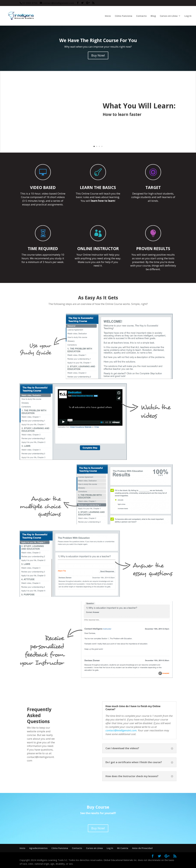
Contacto (141, 16)
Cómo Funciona (123, 16)
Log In (188, 16)
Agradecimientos (38, 848)
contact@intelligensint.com (121, 730)
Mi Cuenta (123, 848)
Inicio (108, 16)
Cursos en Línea (169, 16)
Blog (153, 16)
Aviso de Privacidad (142, 848)
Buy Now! (98, 55)
